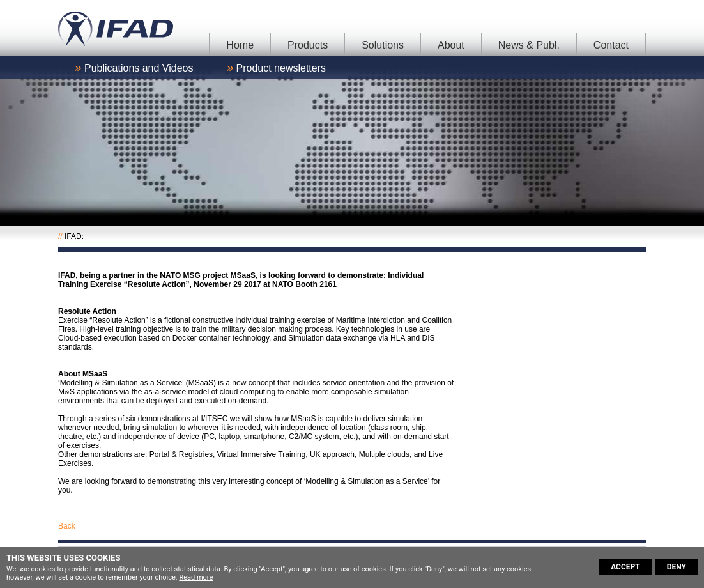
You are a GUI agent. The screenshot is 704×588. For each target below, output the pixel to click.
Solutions (383, 45)
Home (240, 45)
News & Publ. (529, 45)
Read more (196, 577)
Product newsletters (281, 68)
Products (308, 45)
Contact (611, 45)
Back (67, 526)
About (451, 45)
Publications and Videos (139, 68)
